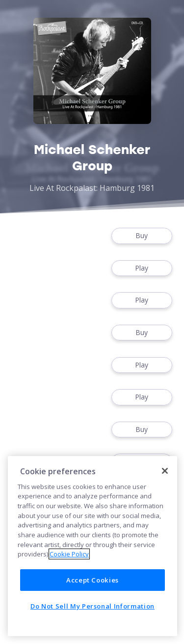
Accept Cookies (92, 580)
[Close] (165, 471)
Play (142, 268)
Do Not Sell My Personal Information (92, 606)
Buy (142, 236)
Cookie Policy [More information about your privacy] (69, 554)
